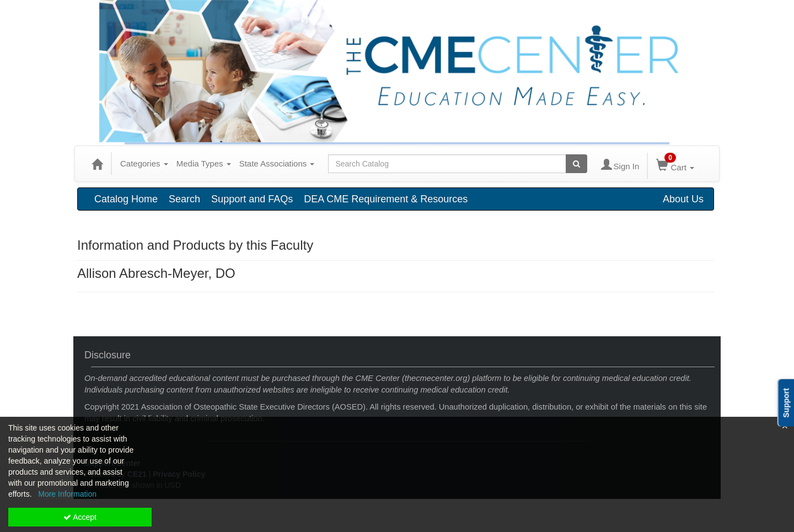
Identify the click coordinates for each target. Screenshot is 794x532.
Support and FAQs (252, 199)
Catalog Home (126, 199)
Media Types (204, 163)
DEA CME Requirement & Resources (386, 199)
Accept (80, 517)
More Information (67, 494)
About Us (683, 199)
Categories (144, 163)
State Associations (277, 163)
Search (184, 199)
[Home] (97, 164)
